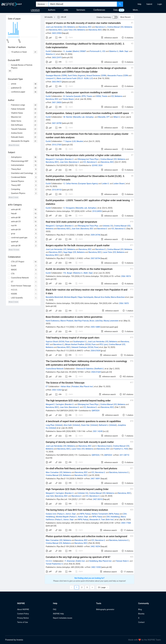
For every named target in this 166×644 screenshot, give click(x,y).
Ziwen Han (85, 425)
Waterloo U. (50, 54)
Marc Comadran (52, 472)
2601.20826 (57, 102)
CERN (64, 76)
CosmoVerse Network (55, 369)
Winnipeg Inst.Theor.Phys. (88, 159)
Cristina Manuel (113, 27)
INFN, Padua (85, 514)
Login (160, 4)
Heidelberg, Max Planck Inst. (101, 561)
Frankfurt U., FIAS (121, 449)
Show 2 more (13, 197)
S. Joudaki (68, 51)
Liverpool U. (51, 78)
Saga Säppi (68, 252)
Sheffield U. (99, 369)
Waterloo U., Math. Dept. (119, 51)
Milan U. (117, 117)
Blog (140, 609)
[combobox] (83, 4)
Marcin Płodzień (67, 321)
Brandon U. (70, 159)
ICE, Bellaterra (69, 27)
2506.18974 (126, 276)
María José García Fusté (66, 78)
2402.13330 (96, 567)
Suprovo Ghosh (52, 342)
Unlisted (59, 425)
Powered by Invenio (14, 640)
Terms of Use (23, 622)
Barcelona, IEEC (85, 27)
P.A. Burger (68, 273)
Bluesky (141, 614)
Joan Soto (64, 162)
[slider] (9, 37)
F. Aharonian (70, 561)
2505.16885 (95, 327)
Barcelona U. (101, 27)
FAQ (55, 609)
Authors (52, 10)
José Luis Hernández (54, 27)
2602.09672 (57, 82)
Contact (141, 622)
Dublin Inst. (81, 561)
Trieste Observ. (68, 99)
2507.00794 (95, 258)
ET (47, 387)
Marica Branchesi (118, 297)
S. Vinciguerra (69, 208)
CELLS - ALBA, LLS (85, 78)
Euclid (48, 51)
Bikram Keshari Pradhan (75, 344)
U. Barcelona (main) (103, 446)
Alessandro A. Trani (97, 520)
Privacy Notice (23, 618)
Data (115, 10)
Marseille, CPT (104, 117)
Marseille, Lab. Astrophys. (84, 117)
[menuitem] (139, 4)
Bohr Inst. (110, 520)
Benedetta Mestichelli (54, 297)
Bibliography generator (105, 609)
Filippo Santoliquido (86, 297)
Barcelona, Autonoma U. (119, 472)
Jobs (66, 10)
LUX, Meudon (78, 141)
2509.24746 (95, 235)
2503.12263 (57, 390)
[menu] (145, 4)
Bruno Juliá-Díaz (96, 321)
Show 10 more (14, 250)
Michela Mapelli (70, 297)
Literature (35, 10)
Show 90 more (14, 145)
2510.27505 (57, 145)
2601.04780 (57, 123)
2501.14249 (98, 431)
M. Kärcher (68, 117)
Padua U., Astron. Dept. (67, 514)
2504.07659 (95, 351)
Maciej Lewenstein (111, 321)
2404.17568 (126, 523)
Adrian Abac (66, 387)
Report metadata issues (63, 618)
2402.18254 (95, 546)
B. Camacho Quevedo (72, 96)
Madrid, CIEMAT (80, 51)
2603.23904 (57, 33)
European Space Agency (88, 184)
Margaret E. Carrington (55, 159)
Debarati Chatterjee (79, 347)
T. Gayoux (67, 141)
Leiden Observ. (119, 184)
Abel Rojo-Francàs (82, 321)
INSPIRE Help (58, 614)
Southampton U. (80, 342)
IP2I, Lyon (103, 344)
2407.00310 (98, 499)
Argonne (82, 76)
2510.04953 (97, 211)
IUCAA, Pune (64, 342)
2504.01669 (96, 372)
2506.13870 (124, 303)
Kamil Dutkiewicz (53, 321)
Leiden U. (106, 184)
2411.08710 (124, 455)
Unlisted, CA (108, 226)
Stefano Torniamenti (100, 514)
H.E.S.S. (49, 561)
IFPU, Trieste (87, 96)
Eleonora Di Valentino (85, 369)
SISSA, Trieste (102, 96)
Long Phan (50, 425)
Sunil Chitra (72, 76)
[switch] (115, 17)
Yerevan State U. (123, 561)
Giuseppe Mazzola (53, 76)
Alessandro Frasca (115, 76)
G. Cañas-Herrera (70, 184)
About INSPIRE (23, 609)
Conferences (99, 10)
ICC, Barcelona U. (90, 162)
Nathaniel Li (103, 425)
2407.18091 (95, 479)
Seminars (81, 10)
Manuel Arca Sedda (102, 297)
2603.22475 (57, 58)
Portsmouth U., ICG (98, 51)
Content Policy (23, 614)
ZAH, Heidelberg (113, 517)
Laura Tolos (68, 30)
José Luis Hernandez (54, 249)
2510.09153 (57, 190)
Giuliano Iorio (51, 514)
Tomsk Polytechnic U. (54, 564)
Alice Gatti (68, 425)
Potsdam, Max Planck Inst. (82, 387)
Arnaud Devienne (93, 76)
